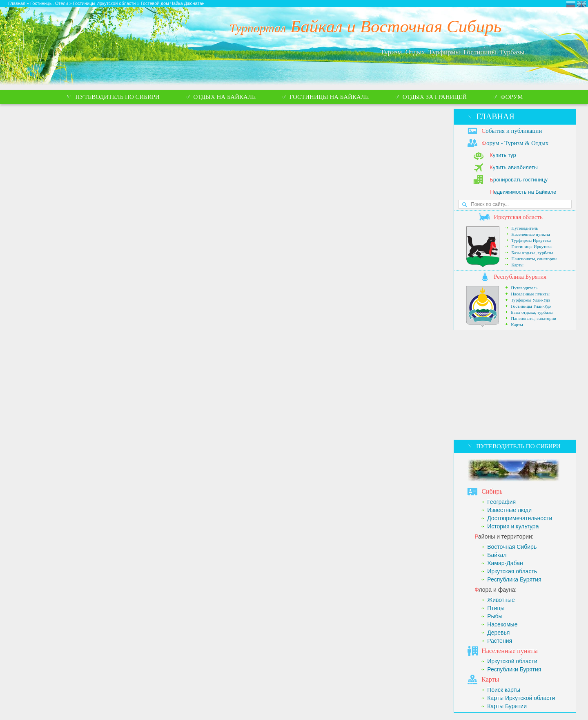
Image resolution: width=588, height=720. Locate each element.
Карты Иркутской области (521, 698)
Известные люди (509, 510)
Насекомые (502, 624)
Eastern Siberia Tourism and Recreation (581, 4)
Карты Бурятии (507, 706)
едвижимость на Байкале (523, 192)
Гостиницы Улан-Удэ (531, 306)
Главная (495, 116)
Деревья (498, 633)
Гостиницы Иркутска (531, 246)
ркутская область (518, 217)
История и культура (513, 526)
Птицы (496, 608)
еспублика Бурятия (520, 277)
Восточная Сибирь (512, 547)
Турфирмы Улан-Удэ (530, 300)
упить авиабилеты (514, 167)
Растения (500, 641)
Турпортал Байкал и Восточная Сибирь (571, 4)
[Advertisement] (515, 385)
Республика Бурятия (514, 579)
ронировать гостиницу (519, 180)
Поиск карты (504, 690)
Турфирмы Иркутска (531, 240)
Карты (517, 265)
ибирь (492, 491)
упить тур (503, 155)
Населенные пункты (531, 234)
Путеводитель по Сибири (518, 446)
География (501, 502)
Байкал (497, 555)
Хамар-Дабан (505, 563)
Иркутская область (512, 571)
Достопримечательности (520, 518)
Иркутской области (512, 661)
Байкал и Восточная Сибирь (366, 26)
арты (490, 679)
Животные (501, 600)
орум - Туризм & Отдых (515, 143)
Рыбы (495, 616)
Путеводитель (525, 228)
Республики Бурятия (514, 669)
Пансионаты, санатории (534, 259)
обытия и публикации (512, 131)
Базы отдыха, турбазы (532, 253)
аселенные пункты (510, 651)
